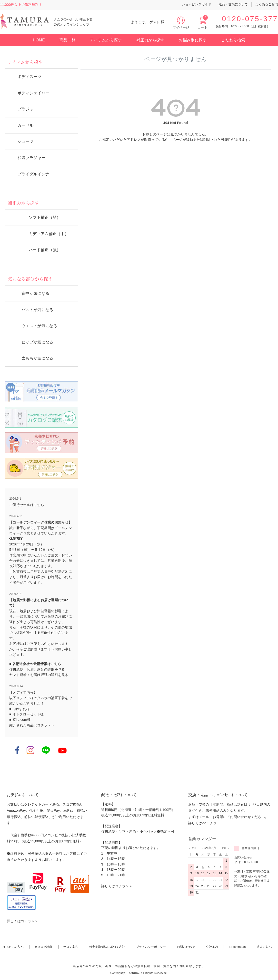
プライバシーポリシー (151, 947)
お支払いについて (23, 795)
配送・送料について (119, 795)
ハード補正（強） (45, 250)
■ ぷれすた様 (20, 709)
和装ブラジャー (31, 158)
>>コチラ (209, 823)
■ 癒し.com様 (20, 720)
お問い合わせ (186, 947)
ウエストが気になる (39, 326)
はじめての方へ (13, 947)
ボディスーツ (30, 77)
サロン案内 (71, 947)
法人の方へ (264, 947)
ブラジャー (28, 109)
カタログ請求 (43, 947)
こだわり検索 (233, 40)
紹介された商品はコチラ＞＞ (32, 725)
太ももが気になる (37, 358)
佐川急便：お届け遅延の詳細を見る (37, 669)
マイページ (181, 27)
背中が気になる (35, 293)
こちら (39, 505)
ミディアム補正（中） (49, 234)
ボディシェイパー (34, 93)
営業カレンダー (202, 839)
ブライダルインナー (35, 174)
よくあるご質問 (267, 4)
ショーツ (25, 141)
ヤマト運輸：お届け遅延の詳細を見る (39, 675)
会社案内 (212, 947)
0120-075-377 (250, 19)
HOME (39, 40)
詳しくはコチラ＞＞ (23, 921)
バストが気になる (37, 310)
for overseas (237, 947)
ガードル (25, 125)
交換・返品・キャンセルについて (218, 795)
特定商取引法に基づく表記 (107, 947)
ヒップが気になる (37, 342)
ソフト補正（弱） (45, 217)
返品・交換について (233, 4)
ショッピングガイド (196, 4)
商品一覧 (67, 40)
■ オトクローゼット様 (26, 714)
